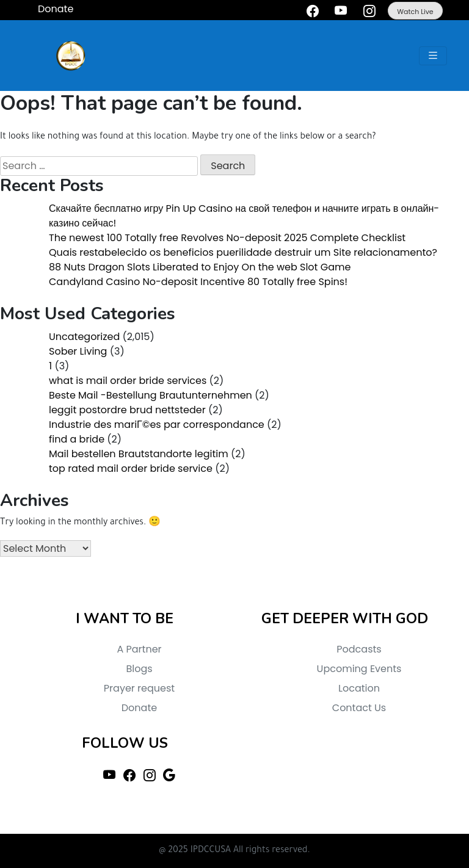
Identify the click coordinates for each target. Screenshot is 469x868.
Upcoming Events (359, 669)
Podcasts (359, 649)
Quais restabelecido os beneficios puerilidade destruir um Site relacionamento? (243, 252)
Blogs (139, 669)
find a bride (77, 439)
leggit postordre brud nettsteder (127, 410)
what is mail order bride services (128, 381)
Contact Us (359, 708)
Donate (139, 708)
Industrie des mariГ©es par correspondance (157, 425)
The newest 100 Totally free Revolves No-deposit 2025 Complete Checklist (227, 238)
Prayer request (139, 688)
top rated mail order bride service (131, 468)
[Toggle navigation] (433, 56)
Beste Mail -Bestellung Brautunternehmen (151, 395)
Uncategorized (84, 337)
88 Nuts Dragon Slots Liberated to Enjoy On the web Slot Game (200, 267)
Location (359, 688)
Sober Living (78, 351)
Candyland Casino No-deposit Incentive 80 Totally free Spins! (198, 282)
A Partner (139, 649)
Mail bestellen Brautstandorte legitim (139, 454)
